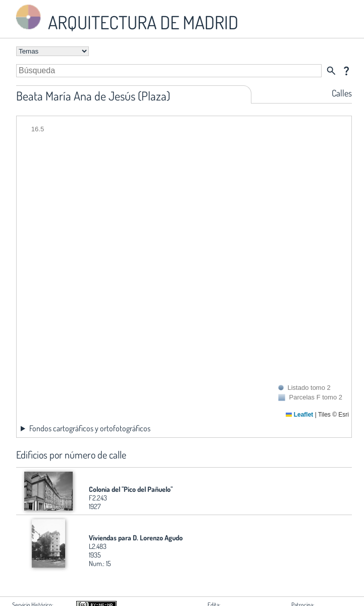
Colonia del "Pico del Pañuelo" (131, 489)
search (331, 71)
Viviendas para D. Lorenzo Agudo (136, 538)
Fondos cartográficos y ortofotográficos (90, 428)
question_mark (346, 71)
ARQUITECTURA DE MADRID (125, 18)
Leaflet (299, 415)
